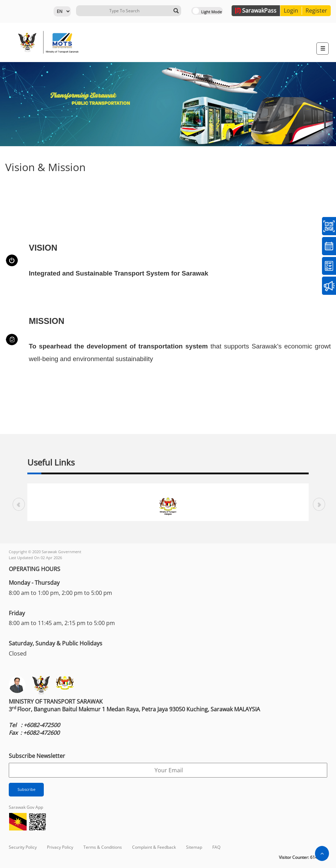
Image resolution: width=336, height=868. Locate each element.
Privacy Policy (60, 847)
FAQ (216, 847)
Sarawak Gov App (26, 807)
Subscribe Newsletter (37, 756)
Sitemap (194, 847)
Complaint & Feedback (154, 847)
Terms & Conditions (103, 847)
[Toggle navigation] (323, 49)
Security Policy (23, 847)
